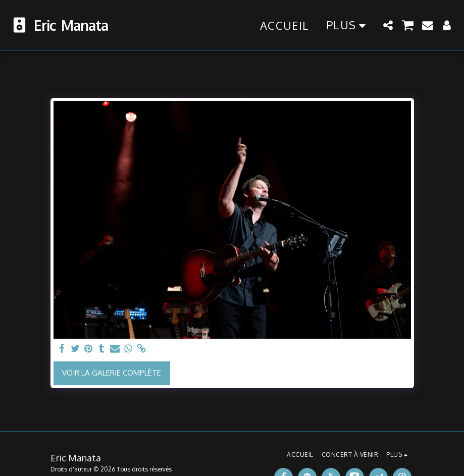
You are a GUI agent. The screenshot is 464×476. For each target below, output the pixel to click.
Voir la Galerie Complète (112, 373)
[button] (388, 25)
